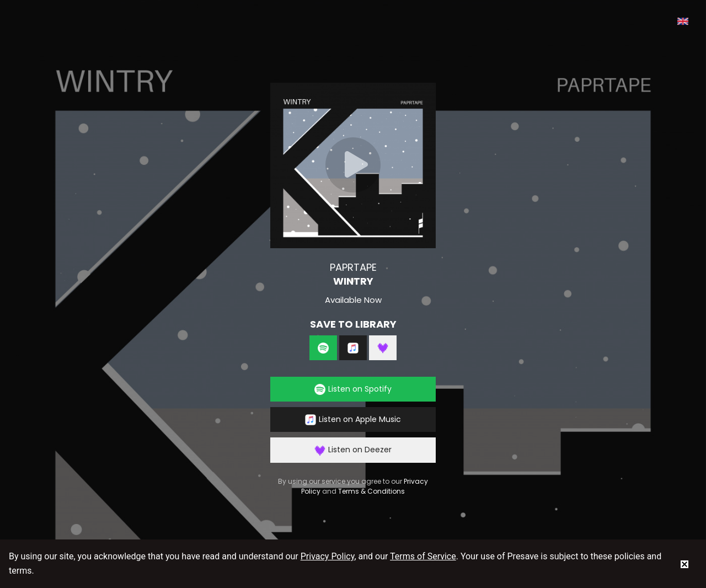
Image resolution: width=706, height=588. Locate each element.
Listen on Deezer (353, 450)
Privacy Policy (328, 556)
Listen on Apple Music (353, 419)
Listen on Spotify (353, 389)
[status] (684, 564)
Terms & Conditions (371, 491)
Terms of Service (423, 556)
